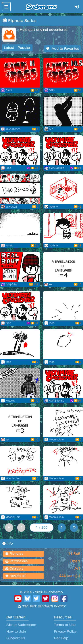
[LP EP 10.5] (63, 73)
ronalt (9, 246)
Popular (24, 48)
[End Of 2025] (20, 189)
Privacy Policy (65, 632)
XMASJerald (57, 168)
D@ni (9, 90)
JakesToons (13, 129)
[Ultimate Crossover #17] (20, 150)
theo (52, 323)
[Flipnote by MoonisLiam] (63, 422)
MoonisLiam (56, 440)
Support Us (16, 638)
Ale (51, 129)
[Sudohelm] (63, 228)
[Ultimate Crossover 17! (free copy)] (63, 150)
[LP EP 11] (20, 73)
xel (51, 284)
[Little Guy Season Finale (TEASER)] (20, 111)
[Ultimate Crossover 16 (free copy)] (63, 383)
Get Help (61, 638)
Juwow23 (11, 207)
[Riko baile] (63, 111)
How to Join (16, 632)
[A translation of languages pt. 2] (20, 422)
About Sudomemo (21, 625)
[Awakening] (20, 383)
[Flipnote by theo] (63, 306)
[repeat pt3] (20, 228)
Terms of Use (65, 625)
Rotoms (10, 401)
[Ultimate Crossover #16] (20, 306)
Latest (9, 48)
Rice (8, 168)
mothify (53, 207)
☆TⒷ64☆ (12, 284)
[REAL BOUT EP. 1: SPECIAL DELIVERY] (20, 267)
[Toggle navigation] (6, 7)
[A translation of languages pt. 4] (63, 267)
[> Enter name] (63, 189)
